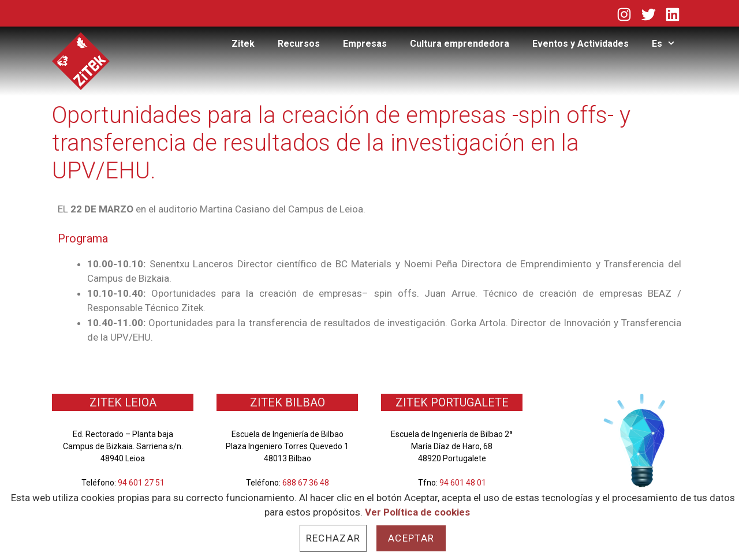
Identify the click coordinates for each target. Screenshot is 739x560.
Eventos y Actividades (581, 44)
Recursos (299, 44)
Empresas (365, 44)
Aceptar (411, 538)
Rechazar (333, 538)
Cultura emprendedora (460, 44)
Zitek (243, 44)
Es (669, 44)
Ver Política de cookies (417, 512)
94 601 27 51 (141, 483)
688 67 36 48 (306, 483)
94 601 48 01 (463, 483)
